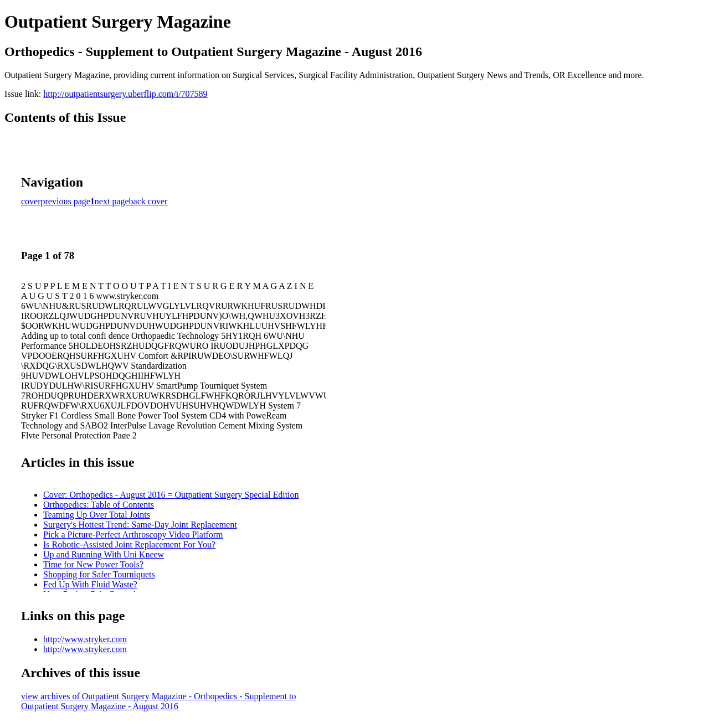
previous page (66, 201)
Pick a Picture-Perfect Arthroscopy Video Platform (133, 535)
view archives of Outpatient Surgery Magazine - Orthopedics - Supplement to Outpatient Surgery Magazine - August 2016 (158, 701)
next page (112, 201)
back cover (148, 201)
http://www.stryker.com (85, 639)
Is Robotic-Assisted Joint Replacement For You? (129, 544)
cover (31, 201)
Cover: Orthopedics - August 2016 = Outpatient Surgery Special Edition (171, 495)
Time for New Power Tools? (93, 564)
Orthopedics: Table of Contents (99, 505)
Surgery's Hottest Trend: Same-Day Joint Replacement (140, 525)
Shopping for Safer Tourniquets (99, 574)
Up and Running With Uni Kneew (104, 554)
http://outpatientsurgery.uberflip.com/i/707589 (125, 94)
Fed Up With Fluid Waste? (90, 584)
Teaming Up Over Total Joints (97, 515)
